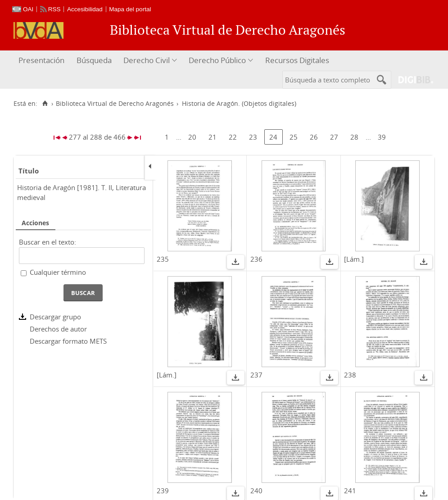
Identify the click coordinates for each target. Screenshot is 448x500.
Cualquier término (58, 272)
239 (163, 491)
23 (253, 137)
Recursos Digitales (297, 60)
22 (233, 137)
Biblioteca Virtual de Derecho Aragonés (115, 104)
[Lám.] (354, 259)
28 (354, 137)
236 (256, 259)
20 (192, 137)
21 (213, 137)
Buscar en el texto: (48, 242)
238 (350, 375)
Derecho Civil (147, 60)
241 (350, 491)
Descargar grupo (55, 317)
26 (314, 137)
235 (163, 259)
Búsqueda (94, 60)
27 (334, 137)
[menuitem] (43, 61)
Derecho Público (217, 60)
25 (294, 137)
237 (256, 375)
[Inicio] (45, 104)
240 (256, 491)
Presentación (41, 60)
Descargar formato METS (68, 341)
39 (382, 137)
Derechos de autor (58, 329)
